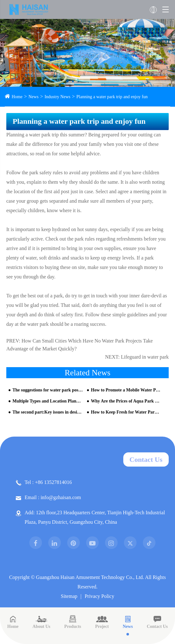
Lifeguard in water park (145, 357)
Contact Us (146, 459)
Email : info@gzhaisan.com (48, 498)
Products (73, 622)
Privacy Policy (99, 596)
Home (17, 97)
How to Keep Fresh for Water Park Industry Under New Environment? (126, 412)
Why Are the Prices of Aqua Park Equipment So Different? (126, 401)
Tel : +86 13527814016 (44, 482)
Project (102, 622)
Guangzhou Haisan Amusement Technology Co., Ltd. (90, 577)
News (33, 97)
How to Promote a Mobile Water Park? (126, 390)
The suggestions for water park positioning (47, 390)
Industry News (57, 97)
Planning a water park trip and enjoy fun (112, 97)
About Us (41, 622)
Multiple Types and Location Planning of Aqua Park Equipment (47, 401)
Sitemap (69, 596)
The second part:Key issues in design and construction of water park (47, 412)
